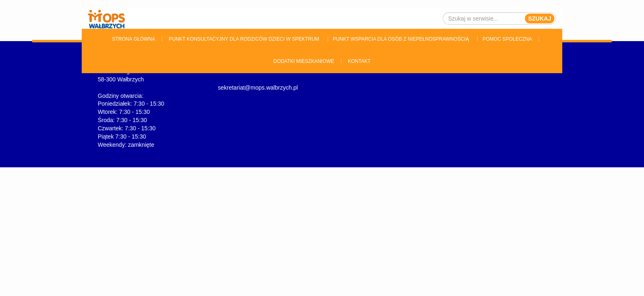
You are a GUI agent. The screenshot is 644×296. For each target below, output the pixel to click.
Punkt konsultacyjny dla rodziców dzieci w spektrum (244, 39)
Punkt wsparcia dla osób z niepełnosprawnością (401, 39)
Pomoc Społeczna (507, 39)
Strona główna (134, 39)
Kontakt (359, 61)
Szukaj (540, 18)
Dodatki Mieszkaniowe (304, 61)
